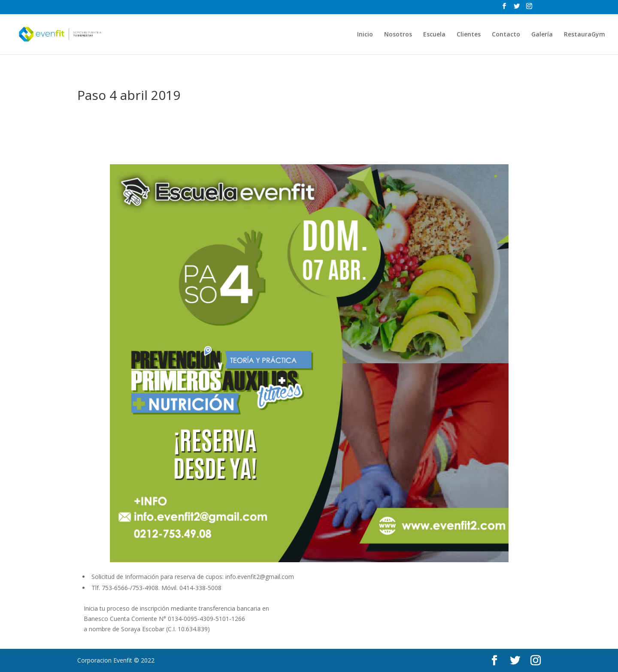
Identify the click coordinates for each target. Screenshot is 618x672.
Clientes (469, 35)
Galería (542, 35)
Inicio (365, 35)
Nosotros (398, 35)
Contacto (506, 35)
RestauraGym (585, 35)
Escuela (434, 35)
